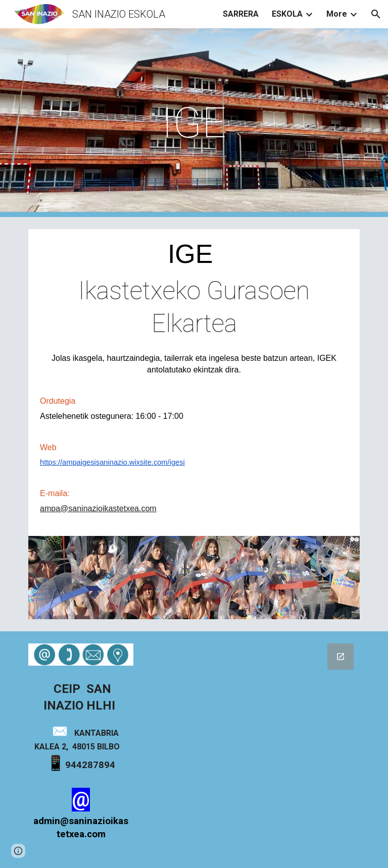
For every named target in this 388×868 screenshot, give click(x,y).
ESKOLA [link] (287, 14)
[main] (194, 123)
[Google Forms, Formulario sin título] (250, 731)
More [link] (337, 14)
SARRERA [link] (241, 14)
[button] (376, 14)
